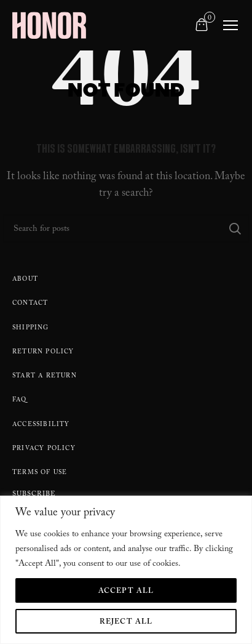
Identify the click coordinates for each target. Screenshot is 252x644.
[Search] (126, 228)
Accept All (126, 592)
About (25, 280)
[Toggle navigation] (230, 25)
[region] (126, 570)
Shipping (31, 328)
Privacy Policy (44, 449)
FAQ (20, 400)
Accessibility (41, 425)
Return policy (43, 352)
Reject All (126, 622)
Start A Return (45, 376)
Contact (30, 304)
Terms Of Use (40, 473)
